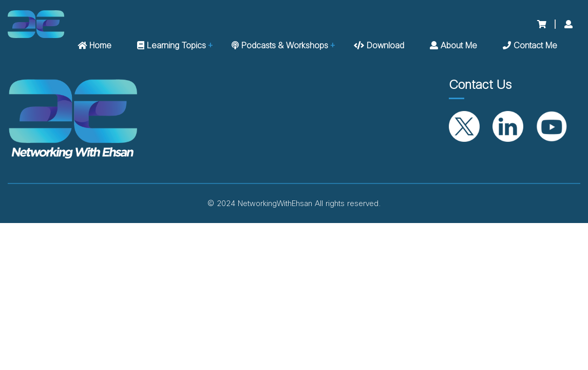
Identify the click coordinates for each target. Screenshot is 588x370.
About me (453, 46)
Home (94, 46)
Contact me (530, 46)
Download (379, 46)
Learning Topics (172, 46)
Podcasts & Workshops (280, 46)
